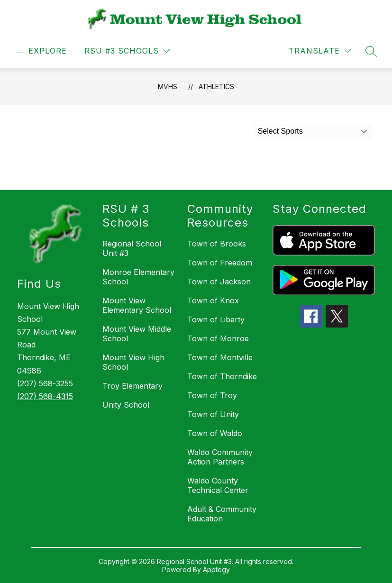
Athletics (216, 87)
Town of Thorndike (222, 376)
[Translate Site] (320, 51)
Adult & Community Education (222, 514)
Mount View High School (133, 362)
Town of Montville (220, 357)
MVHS (168, 87)
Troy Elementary (132, 386)
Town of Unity (213, 414)
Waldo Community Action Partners (220, 457)
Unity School (126, 405)
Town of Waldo (215, 433)
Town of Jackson (219, 282)
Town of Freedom (220, 263)
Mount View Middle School (137, 334)
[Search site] (371, 51)
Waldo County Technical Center (218, 485)
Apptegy (216, 569)
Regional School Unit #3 (132, 248)
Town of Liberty (216, 319)
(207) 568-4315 (45, 396)
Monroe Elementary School (138, 277)
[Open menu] (41, 51)
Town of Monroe (218, 338)
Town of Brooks (217, 244)
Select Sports (280, 131)
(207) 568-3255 (45, 383)
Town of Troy (212, 395)
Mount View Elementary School (137, 305)
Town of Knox (213, 301)
